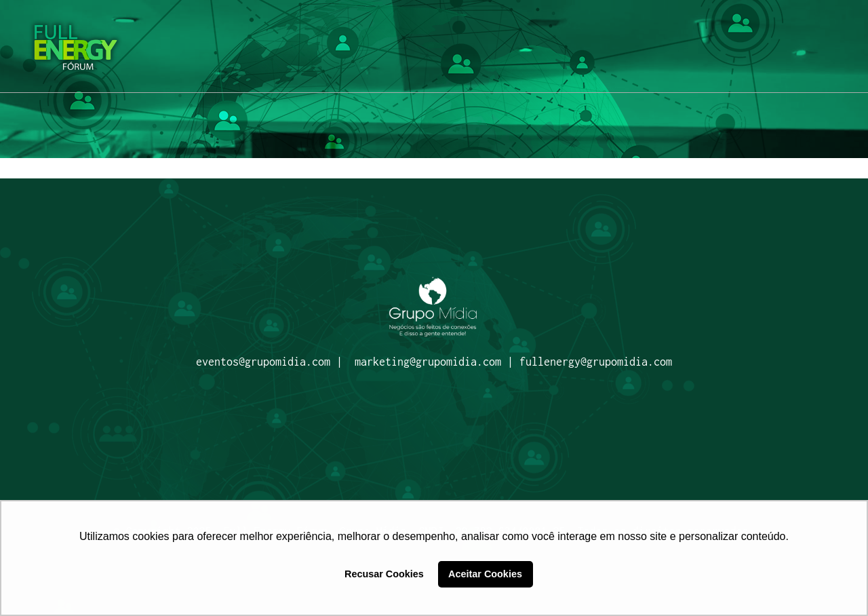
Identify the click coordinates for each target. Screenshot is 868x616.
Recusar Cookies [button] (384, 574)
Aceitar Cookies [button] (485, 574)
